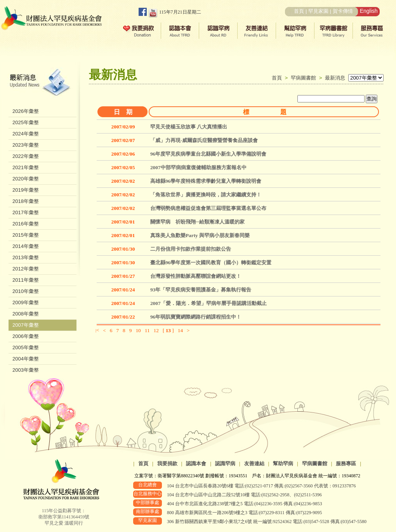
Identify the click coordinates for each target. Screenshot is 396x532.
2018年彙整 (26, 201)
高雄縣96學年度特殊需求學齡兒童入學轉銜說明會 (206, 181)
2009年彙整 (26, 302)
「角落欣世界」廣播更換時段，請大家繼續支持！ (206, 195)
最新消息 (335, 78)
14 (180, 330)
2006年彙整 (26, 336)
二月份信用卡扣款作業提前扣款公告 (191, 249)
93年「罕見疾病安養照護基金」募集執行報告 (201, 290)
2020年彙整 (26, 179)
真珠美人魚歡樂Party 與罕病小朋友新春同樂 (200, 235)
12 (156, 330)
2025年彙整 (26, 122)
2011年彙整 (26, 280)
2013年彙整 (26, 257)
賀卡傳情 (343, 11)
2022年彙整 (26, 156)
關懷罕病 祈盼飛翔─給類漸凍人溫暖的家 (197, 222)
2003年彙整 (26, 370)
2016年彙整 (26, 224)
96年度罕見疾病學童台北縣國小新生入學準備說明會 (208, 154)
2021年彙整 (26, 167)
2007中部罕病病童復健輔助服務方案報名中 (198, 167)
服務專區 (346, 464)
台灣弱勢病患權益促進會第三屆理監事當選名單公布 (208, 208)
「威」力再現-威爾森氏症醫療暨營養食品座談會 (204, 140)
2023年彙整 (26, 145)
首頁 (299, 11)
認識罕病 (225, 464)
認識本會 (196, 464)
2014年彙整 (26, 246)
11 (147, 330)
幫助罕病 (283, 464)
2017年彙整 (26, 212)
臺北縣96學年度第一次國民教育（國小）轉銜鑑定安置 (211, 263)
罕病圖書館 (305, 78)
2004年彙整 (26, 359)
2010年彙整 (26, 291)
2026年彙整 (26, 111)
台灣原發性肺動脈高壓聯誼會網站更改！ (196, 276)
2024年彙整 (26, 134)
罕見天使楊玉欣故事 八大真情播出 (189, 127)
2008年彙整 (26, 314)
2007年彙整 (26, 325)
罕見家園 (318, 11)
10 (138, 330)
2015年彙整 (26, 235)
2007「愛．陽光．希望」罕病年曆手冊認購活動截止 (208, 303)
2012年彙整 (26, 269)
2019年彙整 (26, 190)
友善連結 (254, 464)
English (369, 11)
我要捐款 (167, 464)
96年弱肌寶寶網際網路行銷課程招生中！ (196, 317)
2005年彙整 (26, 347)
